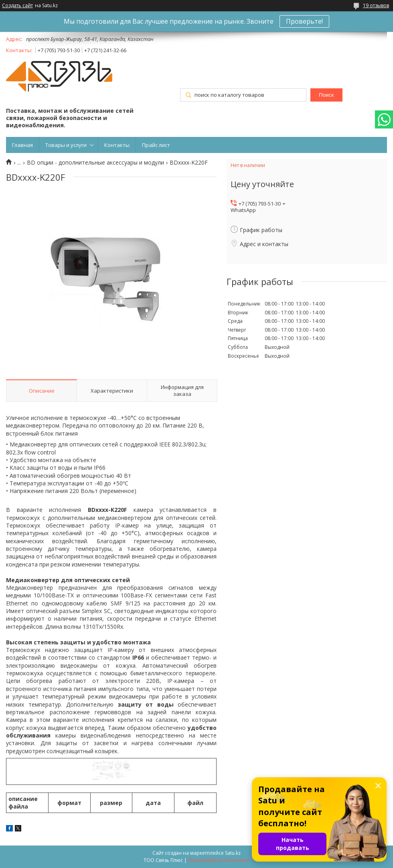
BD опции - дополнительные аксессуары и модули (95, 163)
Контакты (117, 145)
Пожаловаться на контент (219, 860)
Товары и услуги (66, 145)
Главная (22, 145)
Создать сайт (17, 6)
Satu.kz (233, 853)
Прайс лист (156, 145)
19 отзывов (376, 5)
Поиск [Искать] (326, 95)
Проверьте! (304, 21)
